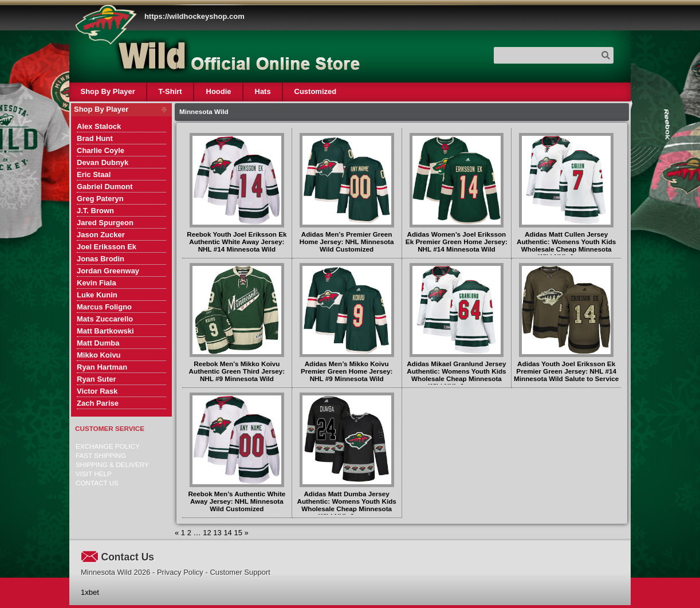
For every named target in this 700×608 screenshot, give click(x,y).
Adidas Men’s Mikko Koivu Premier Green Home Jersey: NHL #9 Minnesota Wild (347, 371)
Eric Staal (94, 174)
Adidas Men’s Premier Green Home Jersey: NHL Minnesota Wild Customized (347, 242)
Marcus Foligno (104, 307)
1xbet (90, 592)
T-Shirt (170, 91)
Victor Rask (97, 391)
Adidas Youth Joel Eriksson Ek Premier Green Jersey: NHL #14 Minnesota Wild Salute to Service (566, 371)
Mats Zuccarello (105, 319)
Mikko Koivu (99, 355)
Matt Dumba (98, 343)
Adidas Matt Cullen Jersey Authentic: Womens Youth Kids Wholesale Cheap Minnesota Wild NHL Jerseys (566, 245)
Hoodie (218, 91)
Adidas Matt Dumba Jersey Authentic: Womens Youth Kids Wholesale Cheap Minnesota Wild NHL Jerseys (346, 505)
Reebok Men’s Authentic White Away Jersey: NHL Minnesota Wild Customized (237, 501)
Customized (315, 91)
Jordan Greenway (108, 271)
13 (217, 533)
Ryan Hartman (102, 367)
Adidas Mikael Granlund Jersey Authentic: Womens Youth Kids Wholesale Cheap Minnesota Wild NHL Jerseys (456, 375)
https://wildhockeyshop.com (194, 16)
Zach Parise (98, 403)
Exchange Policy (108, 446)
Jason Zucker (101, 235)
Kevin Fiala (97, 283)
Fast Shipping (101, 455)
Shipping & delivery (112, 464)
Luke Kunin (97, 295)
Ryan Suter (97, 379)
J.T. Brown (95, 211)
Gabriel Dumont (105, 187)
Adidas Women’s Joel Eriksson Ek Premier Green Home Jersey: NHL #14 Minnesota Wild (457, 242)
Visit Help (94, 474)
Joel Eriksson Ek (107, 247)
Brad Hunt (95, 138)
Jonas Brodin (101, 259)
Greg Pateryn (100, 199)
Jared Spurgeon (105, 223)
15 (238, 533)
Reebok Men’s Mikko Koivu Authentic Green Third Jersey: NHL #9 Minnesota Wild (237, 371)
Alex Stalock (99, 126)
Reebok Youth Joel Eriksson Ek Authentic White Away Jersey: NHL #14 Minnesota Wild (237, 242)
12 (207, 533)
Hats (262, 91)
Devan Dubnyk (103, 162)
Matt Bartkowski (105, 331)
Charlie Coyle (101, 150)
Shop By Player (108, 91)
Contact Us (97, 483)
